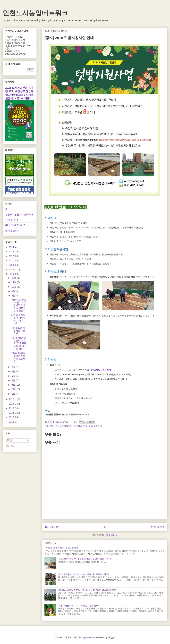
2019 (12, 270)
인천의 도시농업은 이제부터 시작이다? (18, 319)
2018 (12, 274)
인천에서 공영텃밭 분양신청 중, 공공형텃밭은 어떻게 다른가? (87, 590)
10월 (14, 287)
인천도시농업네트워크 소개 (19, 214)
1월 (14, 394)
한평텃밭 (98, 426)
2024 (12, 247)
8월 (14, 296)
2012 (12, 422)
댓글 (11, 446)
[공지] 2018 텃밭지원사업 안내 (18, 330)
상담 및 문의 (12, 220)
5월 (14, 376)
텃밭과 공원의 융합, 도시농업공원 (62, 548)
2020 (12, 265)
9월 (14, 291)
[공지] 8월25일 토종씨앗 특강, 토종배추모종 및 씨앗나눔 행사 (19, 343)
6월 (14, 371)
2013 (12, 417)
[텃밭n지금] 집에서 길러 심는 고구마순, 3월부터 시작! (83, 574)
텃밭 (85, 426)
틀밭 (91, 426)
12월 (14, 278)
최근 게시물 (51, 527)
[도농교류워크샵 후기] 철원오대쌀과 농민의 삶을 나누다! (85, 559)
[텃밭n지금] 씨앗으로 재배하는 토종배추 (18, 357)
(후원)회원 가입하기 (15, 225)
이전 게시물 (158, 527)
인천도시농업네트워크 (35, 13)
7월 (14, 367)
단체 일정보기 (12, 230)
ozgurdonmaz (88, 637)
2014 (12, 413)
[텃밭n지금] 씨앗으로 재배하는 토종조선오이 (79, 606)
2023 (12, 252)
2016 (12, 404)
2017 (12, 399)
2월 (14, 389)
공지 (52, 426)
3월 (14, 385)
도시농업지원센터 (64, 426)
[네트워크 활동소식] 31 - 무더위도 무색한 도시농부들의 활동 (19, 305)
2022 (12, 256)
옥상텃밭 (78, 426)
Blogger (111, 637)
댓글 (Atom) (112, 535)
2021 (12, 261)
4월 (14, 380)
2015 (12, 408)
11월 (14, 282)
